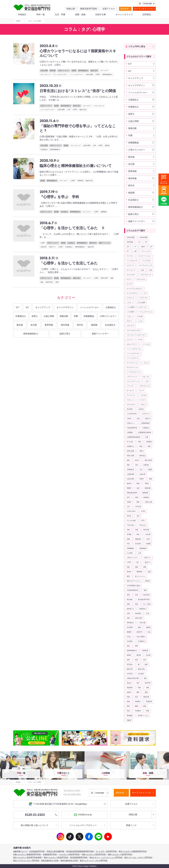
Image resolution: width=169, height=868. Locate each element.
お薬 (142, 270)
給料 (128, 660)
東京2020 (146, 595)
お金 (151, 270)
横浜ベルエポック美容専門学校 (56, 857)
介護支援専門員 (132, 428)
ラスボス (144, 395)
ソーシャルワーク (133, 358)
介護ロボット (131, 423)
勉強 (151, 479)
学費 (76, 316)
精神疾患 (80, 181)
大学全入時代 (131, 511)
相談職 (74, 70)
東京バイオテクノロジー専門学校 (26, 861)
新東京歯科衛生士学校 (69, 861)
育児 (145, 660)
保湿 (141, 446)
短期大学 (139, 632)
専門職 (129, 534)
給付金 (148, 655)
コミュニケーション (146, 312)
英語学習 (148, 683)
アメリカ (130, 256)
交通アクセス (109, 9)
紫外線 (139, 655)
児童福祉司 (131, 470)
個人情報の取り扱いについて (34, 825)
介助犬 (129, 418)
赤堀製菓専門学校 (50, 854)
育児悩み (130, 664)
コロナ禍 (139, 316)
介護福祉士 (111, 307)
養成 (148, 711)
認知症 (129, 692)
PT (128, 251)
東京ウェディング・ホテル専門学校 (94, 861)
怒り (138, 562)
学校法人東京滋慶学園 (55, 851)
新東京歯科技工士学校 (50, 861)
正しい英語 (147, 604)
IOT (128, 247)
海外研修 (65, 325)
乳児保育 (130, 409)
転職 (128, 697)
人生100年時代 (132, 414)
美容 (137, 660)
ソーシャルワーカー (77, 74)
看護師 (129, 632)
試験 (148, 688)
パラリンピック (132, 377)
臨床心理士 (94, 70)
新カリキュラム (140, 576)
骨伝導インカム (143, 716)
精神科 (129, 655)
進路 (128, 701)
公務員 (150, 470)
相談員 (107, 145)
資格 (146, 692)
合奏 (138, 488)
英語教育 (130, 688)
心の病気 (130, 553)
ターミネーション (133, 363)
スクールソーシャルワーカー (136, 335)
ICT (18, 307)
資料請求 (125, 9)
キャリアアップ (43, 307)
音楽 (128, 711)
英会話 (129, 683)
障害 (128, 706)
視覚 (139, 688)
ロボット (144, 404)
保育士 (35, 316)
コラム (129, 316)
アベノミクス (146, 251)
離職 (137, 706)
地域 (137, 497)
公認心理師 (44, 70)
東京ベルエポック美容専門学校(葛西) (28, 857)
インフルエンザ (132, 261)
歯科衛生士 (143, 609)
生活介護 (142, 623)
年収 (128, 544)
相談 (112, 278)
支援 (149, 572)
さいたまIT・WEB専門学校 (106, 851)
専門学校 (146, 530)
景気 (128, 595)
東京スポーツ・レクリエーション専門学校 (106, 857)
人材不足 (141, 409)
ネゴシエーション (133, 367)
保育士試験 (131, 456)
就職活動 (138, 539)
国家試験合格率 (132, 493)
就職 (128, 539)
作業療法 (149, 442)
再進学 (142, 479)
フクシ (147, 381)
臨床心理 (91, 247)
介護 (138, 418)
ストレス (130, 340)
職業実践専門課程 (89, 9)
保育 (149, 446)
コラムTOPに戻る (137, 46)
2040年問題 (144, 237)
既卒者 (147, 581)
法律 (128, 613)
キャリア (130, 284)
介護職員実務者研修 (133, 437)
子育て (143, 521)
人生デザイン (146, 414)
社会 (149, 632)
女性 (138, 516)
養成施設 (130, 716)
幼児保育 (138, 544)
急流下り (148, 562)
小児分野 (148, 534)
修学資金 (142, 456)
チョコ (146, 363)
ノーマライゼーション (134, 372)
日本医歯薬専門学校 (37, 851)
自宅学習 (130, 674)
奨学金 (129, 516)
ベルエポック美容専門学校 (69, 854)
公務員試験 (131, 474)
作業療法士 (21, 316)
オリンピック (131, 270)
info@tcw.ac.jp (83, 815)
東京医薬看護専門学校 (79, 857)
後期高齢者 (143, 548)
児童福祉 (146, 465)
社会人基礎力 (141, 637)
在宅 (128, 497)
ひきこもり (146, 377)
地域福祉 (146, 497)
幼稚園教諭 (89, 316)
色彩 (57, 282)
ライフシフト (131, 395)
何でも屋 (130, 442)
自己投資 (141, 674)
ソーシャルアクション (134, 349)
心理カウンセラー (64, 70)
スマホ (140, 340)
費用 (138, 692)
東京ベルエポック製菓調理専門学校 (132, 851)
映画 (145, 590)
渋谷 (148, 613)
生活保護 (130, 627)
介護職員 (130, 432)
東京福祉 (130, 599)
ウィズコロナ (147, 261)
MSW (143, 247)
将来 (138, 534)
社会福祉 (130, 641)
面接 (145, 706)
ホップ (142, 391)
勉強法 (129, 483)
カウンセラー (105, 70)
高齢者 (129, 720)
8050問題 (130, 242)
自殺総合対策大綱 (133, 678)
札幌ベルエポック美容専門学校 (94, 854)
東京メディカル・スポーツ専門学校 (138, 857)
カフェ (129, 279)
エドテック (131, 265)
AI (139, 242)
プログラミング (145, 386)
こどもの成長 (141, 302)
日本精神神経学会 (133, 590)
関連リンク (131, 825)
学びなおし (143, 525)
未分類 (34, 325)
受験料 (129, 488)
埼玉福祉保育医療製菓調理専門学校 (80, 851)
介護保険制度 (145, 423)
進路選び (138, 701)
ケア (145, 293)
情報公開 (71, 9)
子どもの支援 (131, 521)
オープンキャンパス (144, 9)
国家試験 (53, 70)
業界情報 (49, 325)
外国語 (129, 502)
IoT (27, 307)
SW (135, 251)
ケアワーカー (144, 298)
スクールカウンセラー (60, 74)
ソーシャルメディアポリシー (83, 825)
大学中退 (138, 507)
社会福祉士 (44, 149)
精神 (137, 646)
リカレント (131, 400)
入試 (141, 470)
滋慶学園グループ (20, 851)
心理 (69, 110)
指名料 (129, 572)
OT (151, 247)
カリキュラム (141, 279)
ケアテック (131, 298)
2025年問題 (131, 237)
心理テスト (52, 247)
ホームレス (131, 391)
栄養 (128, 604)
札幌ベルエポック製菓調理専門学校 (27, 854)
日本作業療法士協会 (133, 586)
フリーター (131, 386)
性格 (128, 567)
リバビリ (142, 400)
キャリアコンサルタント (135, 289)
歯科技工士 (131, 609)
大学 (128, 507)
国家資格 (145, 493)
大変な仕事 (148, 502)
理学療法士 (131, 623)
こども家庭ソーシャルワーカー (137, 307)
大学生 (143, 511)
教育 (128, 576)
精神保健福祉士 (83, 70)
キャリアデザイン (65, 307)
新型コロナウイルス (133, 581)
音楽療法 (138, 711)
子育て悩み (131, 525)
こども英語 (131, 312)
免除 (128, 465)
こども (129, 302)
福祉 (42, 282)
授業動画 (104, 212)
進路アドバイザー (105, 243)
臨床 (146, 664)
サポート (130, 321)
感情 (145, 567)
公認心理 (43, 247)
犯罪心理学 (104, 278)
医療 (138, 483)
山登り (148, 539)
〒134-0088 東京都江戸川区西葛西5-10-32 (59, 804)
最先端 (20, 325)
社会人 (129, 637)
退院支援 (146, 697)
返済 (137, 697)
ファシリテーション (133, 381)
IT (135, 247)
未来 (137, 595)
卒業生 (147, 483)
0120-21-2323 (41, 815)
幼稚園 (148, 544)
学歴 (128, 530)
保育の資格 (131, 451)
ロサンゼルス (131, 404)
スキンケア (131, 326)
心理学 (98, 74)
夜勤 (138, 502)
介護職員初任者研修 (145, 432)
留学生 (80, 325)
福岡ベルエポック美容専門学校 (120, 854)
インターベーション (145, 256)
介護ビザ (148, 418)
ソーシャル (146, 344)
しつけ (140, 321)
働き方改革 (148, 460)
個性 (128, 460)
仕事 (147, 437)
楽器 (137, 604)
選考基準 (149, 701)
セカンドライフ (132, 344)
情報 (137, 567)
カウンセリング (46, 74)
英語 (138, 683)
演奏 (128, 618)
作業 (139, 442)
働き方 (137, 460)
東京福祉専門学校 (144, 599)
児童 (137, 465)
